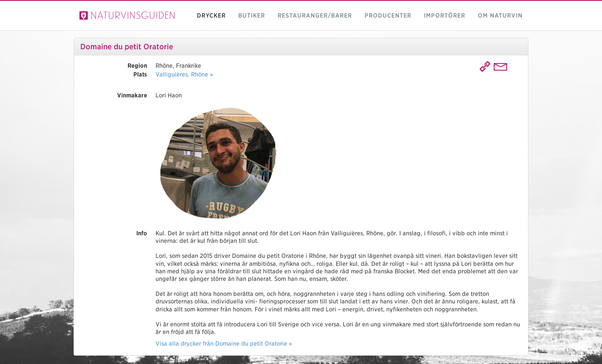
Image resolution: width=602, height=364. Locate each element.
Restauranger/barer (315, 15)
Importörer (445, 15)
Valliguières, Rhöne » (184, 74)
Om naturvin (500, 15)
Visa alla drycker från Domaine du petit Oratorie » (224, 344)
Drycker (211, 15)
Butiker (252, 15)
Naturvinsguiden (128, 15)
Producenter (388, 15)
